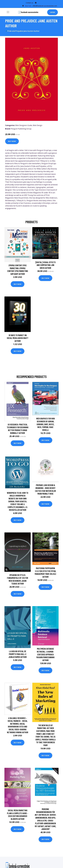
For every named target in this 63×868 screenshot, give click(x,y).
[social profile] (36, 3)
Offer (53, 12)
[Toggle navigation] (8, 12)
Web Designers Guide (24, 125)
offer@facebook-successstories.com (45, 6)
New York (28, 6)
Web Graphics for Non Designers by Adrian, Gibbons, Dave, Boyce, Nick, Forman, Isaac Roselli (45, 424)
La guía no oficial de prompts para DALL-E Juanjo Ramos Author (18, 654)
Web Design (38, 125)
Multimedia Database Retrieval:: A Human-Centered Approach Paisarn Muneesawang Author (45, 654)
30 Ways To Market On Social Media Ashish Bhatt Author (18, 338)
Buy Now (12, 141)
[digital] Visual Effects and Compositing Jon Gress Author (45, 265)
